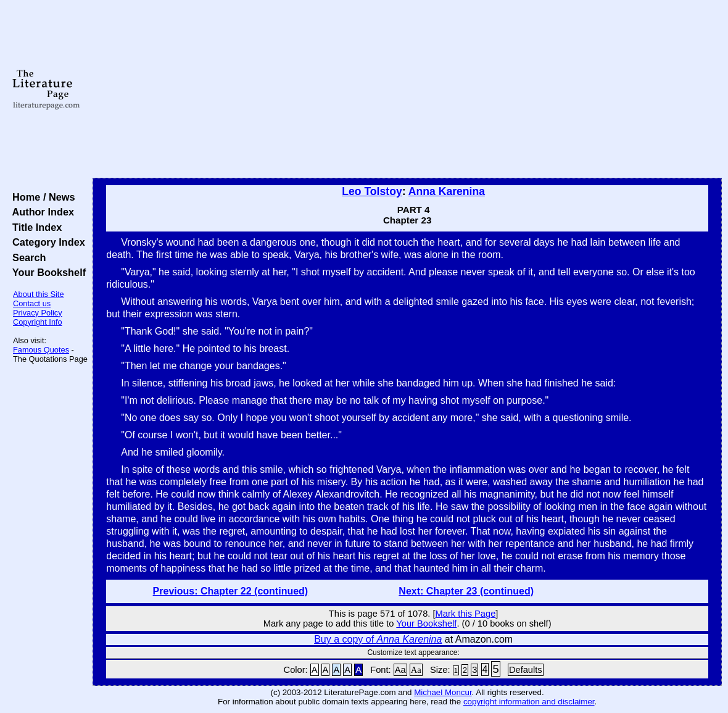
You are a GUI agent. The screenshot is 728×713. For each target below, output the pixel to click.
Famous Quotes (41, 350)
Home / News (41, 197)
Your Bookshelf (46, 272)
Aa (400, 670)
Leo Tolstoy (372, 191)
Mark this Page (466, 614)
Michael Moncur (443, 692)
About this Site (39, 294)
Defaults (526, 670)
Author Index (40, 212)
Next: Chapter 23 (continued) (466, 591)
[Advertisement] (407, 90)
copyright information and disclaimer (529, 702)
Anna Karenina (447, 191)
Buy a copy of (378, 639)
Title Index (34, 227)
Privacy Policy (38, 313)
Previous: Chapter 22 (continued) (231, 591)
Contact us (32, 303)
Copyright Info (38, 322)
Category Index (46, 242)
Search (26, 257)
